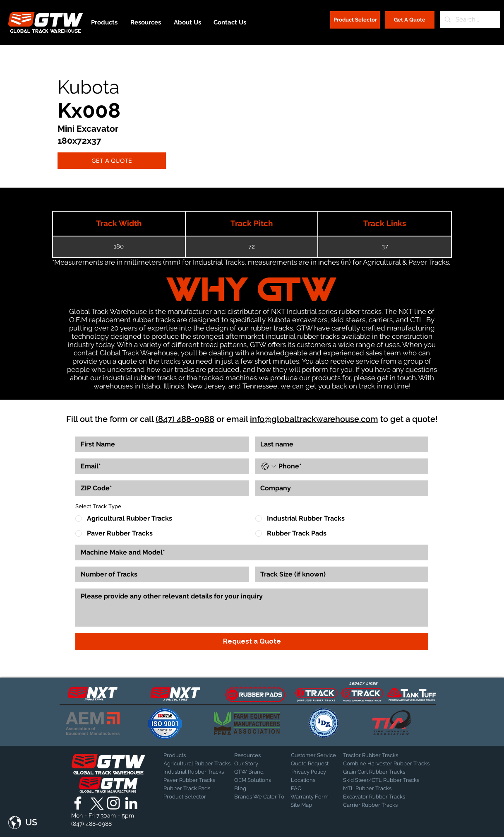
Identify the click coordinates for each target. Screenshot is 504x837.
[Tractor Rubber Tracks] (372, 756)
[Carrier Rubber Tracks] (380, 806)
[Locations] (313, 781)
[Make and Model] (249, 552)
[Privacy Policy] (312, 772)
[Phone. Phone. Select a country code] (269, 466)
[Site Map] (311, 806)
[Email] (160, 466)
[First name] (160, 444)
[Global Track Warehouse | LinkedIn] (131, 803)
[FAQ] (320, 789)
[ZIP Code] (160, 488)
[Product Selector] (355, 20)
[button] (23, 823)
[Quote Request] (320, 764)
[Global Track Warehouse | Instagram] (113, 803)
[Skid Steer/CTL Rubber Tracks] (390, 781)
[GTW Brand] (255, 772)
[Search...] (469, 19)
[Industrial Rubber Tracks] (194, 772)
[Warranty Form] (311, 797)
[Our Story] (256, 764)
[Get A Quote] (410, 20)
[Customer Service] (320, 756)
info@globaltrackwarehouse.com (314, 419)
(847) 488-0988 (185, 419)
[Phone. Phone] (350, 466)
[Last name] (339, 444)
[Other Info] (252, 608)
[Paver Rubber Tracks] (192, 781)
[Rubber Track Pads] (192, 789)
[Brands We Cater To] (259, 797)
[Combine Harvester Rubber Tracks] (386, 764)
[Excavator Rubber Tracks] (383, 797)
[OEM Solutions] (256, 781)
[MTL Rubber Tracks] (390, 789)
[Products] (192, 756)
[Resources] (263, 756)
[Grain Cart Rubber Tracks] (376, 772)
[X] (96, 803)
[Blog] (255, 789)
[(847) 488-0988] (93, 824)
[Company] (339, 488)
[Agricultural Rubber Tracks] (197, 764)
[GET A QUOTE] (112, 161)
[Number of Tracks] (160, 574)
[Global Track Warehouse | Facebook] (78, 803)
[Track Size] (339, 574)
